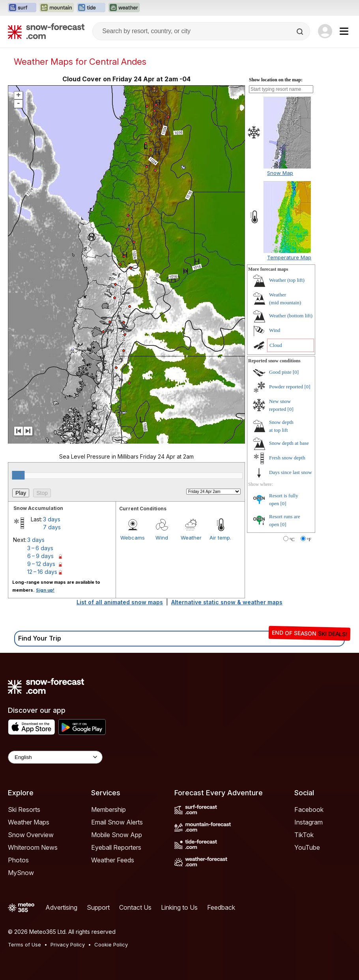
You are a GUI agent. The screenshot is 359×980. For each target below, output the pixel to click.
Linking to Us (179, 907)
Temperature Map (289, 257)
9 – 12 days (41, 564)
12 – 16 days (42, 572)
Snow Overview (31, 835)
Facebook (309, 809)
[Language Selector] (55, 757)
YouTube (307, 847)
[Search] (301, 32)
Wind (162, 538)
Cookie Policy (111, 944)
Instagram (309, 822)
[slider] (18, 475)
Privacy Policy (68, 944)
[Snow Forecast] (46, 31)
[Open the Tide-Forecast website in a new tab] (91, 8)
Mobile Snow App (117, 835)
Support (98, 907)
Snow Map (280, 173)
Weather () (287, 280)
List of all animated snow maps (120, 602)
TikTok (304, 835)
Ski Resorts (24, 809)
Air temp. (220, 538)
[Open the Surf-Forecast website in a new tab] (22, 8)
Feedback (221, 907)
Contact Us (135, 907)
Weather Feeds (113, 860)
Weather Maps (29, 822)
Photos (18, 860)
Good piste (280, 372)
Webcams (133, 538)
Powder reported (286, 387)
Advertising (61, 907)
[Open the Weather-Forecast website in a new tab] (124, 8)
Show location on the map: (276, 80)
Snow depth (289, 443)
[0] (296, 372)
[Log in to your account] (325, 31)
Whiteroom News (33, 847)
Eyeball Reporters (116, 847)
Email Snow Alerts (117, 822)
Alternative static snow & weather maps (227, 602)
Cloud (276, 345)
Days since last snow (291, 472)
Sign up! (45, 590)
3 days (52, 519)
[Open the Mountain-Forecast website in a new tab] (57, 8)
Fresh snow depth (287, 458)
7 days (52, 527)
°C (292, 540)
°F (309, 540)
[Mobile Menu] (344, 31)
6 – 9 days (40, 556)
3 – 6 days (40, 548)
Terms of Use (24, 944)
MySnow (21, 873)
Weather (191, 538)
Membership (108, 809)
